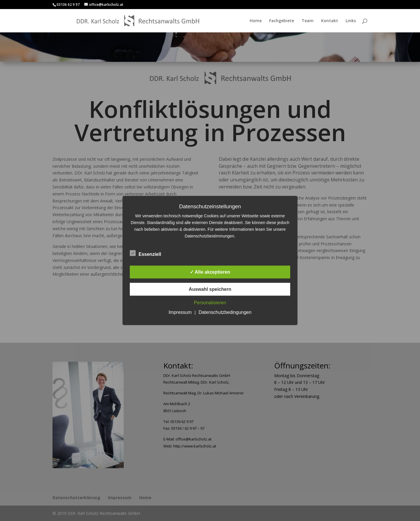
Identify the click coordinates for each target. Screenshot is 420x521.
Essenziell (145, 253)
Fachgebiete (282, 21)
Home (256, 21)
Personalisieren (210, 303)
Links (351, 21)
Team (308, 21)
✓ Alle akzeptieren (210, 272)
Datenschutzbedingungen (225, 312)
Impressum (180, 312)
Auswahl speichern (210, 289)
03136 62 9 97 (68, 5)
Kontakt (330, 21)
